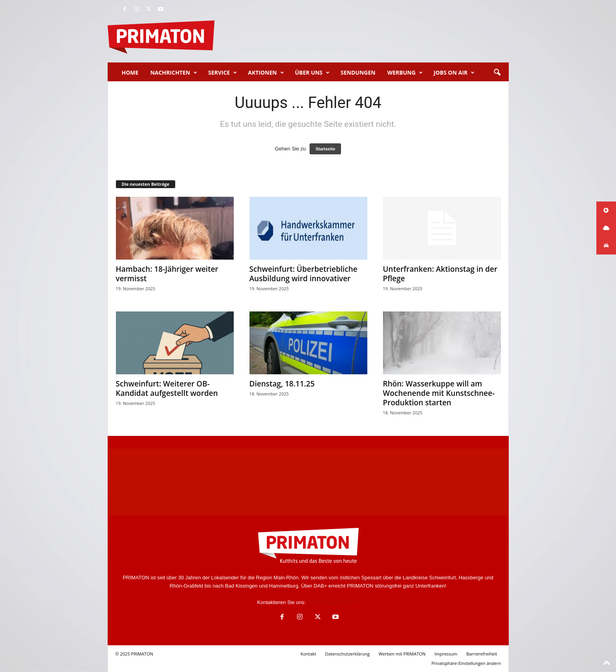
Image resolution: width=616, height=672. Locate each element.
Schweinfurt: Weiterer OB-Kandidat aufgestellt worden (167, 388)
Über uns (312, 73)
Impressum (446, 654)
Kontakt (308, 654)
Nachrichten (174, 73)
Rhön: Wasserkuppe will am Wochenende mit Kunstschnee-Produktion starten (439, 393)
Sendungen (358, 72)
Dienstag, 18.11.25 (282, 384)
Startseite (325, 149)
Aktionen (266, 73)
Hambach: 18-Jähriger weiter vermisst (167, 274)
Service (223, 73)
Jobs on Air (454, 73)
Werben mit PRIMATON (402, 654)
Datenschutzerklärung (347, 654)
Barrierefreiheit (482, 654)
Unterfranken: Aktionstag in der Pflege (440, 274)
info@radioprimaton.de (333, 602)
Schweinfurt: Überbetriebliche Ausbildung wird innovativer (303, 274)
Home (130, 72)
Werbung (405, 73)
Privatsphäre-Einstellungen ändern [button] (466, 663)
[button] (497, 73)
